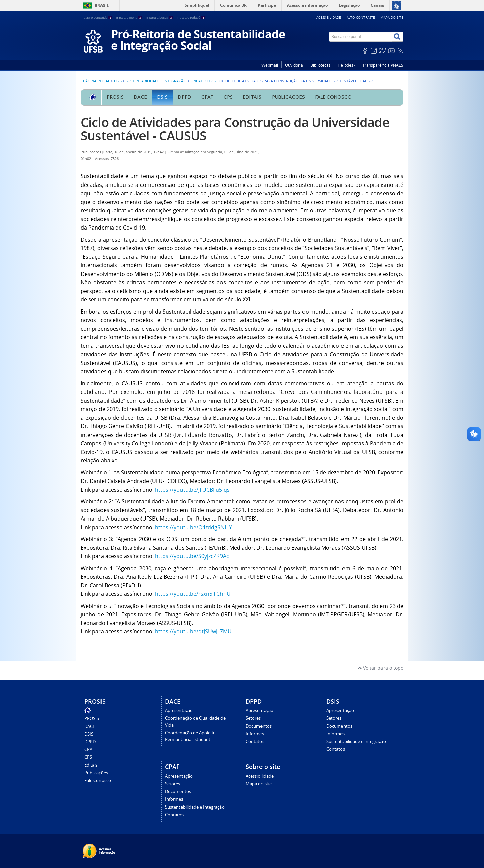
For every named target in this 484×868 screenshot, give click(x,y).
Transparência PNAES (383, 65)
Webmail (270, 65)
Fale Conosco (333, 97)
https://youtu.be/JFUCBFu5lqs (192, 490)
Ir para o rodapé (191, 18)
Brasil (102, 6)
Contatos (255, 741)
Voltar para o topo (380, 668)
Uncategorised (206, 81)
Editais (252, 97)
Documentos (259, 726)
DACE (140, 97)
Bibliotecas (320, 65)
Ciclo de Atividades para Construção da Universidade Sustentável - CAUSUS (235, 129)
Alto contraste (361, 17)
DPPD (185, 97)
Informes (255, 734)
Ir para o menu (129, 18)
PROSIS (115, 97)
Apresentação (179, 711)
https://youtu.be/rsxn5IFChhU (193, 594)
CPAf (207, 97)
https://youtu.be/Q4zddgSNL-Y (193, 527)
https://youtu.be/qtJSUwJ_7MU (193, 631)
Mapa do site (392, 17)
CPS (228, 97)
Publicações (288, 97)
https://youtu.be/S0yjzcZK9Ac (192, 556)
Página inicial (96, 81)
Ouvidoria (294, 65)
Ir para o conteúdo (97, 18)
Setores (253, 718)
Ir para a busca (160, 18)
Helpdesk (347, 65)
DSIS (118, 81)
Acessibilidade (329, 17)
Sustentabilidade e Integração (156, 81)
